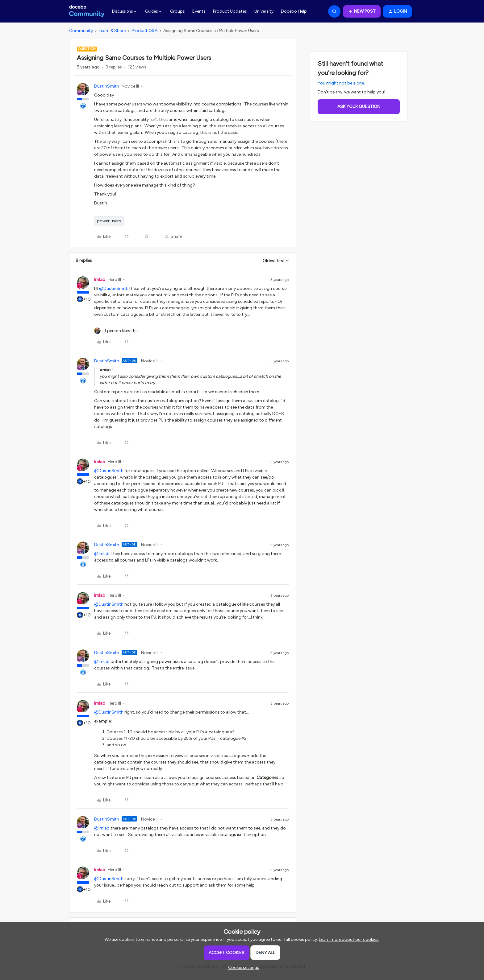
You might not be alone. (341, 83)
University (264, 11)
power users (109, 221)
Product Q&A (144, 31)
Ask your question (359, 107)
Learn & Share (112, 31)
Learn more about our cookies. (349, 939)
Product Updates (230, 11)
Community (81, 31)
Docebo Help (294, 11)
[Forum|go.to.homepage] (87, 11)
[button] (362, 11)
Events (199, 11)
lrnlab (100, 280)
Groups (177, 11)
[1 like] (116, 331)
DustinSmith (107, 86)
